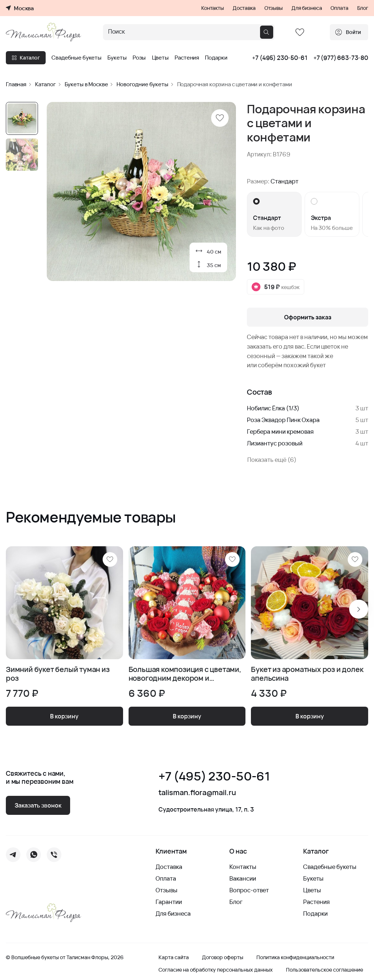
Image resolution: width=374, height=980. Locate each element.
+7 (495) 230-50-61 (280, 58)
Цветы (160, 58)
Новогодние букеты (142, 84)
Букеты (117, 58)
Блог (363, 8)
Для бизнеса (307, 8)
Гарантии (169, 902)
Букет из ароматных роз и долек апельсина (307, 674)
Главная (16, 84)
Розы (139, 58)
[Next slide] (359, 609)
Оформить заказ (308, 317)
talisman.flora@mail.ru (197, 793)
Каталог (26, 58)
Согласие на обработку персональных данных (216, 970)
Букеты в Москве (86, 84)
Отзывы (274, 8)
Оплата (339, 8)
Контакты (213, 8)
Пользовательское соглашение (325, 970)
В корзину (64, 716)
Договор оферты (223, 957)
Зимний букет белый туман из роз (58, 674)
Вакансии (243, 878)
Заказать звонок (38, 805)
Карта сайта (174, 957)
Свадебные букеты (77, 58)
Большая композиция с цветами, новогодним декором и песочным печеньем (185, 674)
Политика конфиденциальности (295, 957)
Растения (187, 58)
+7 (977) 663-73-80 (341, 58)
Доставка (244, 8)
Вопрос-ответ (249, 890)
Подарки (216, 58)
